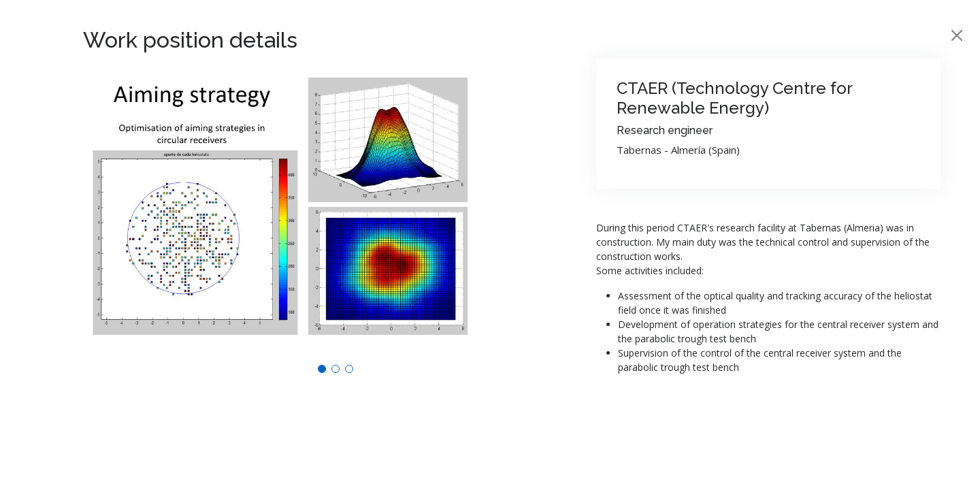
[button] (322, 369)
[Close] (957, 35)
